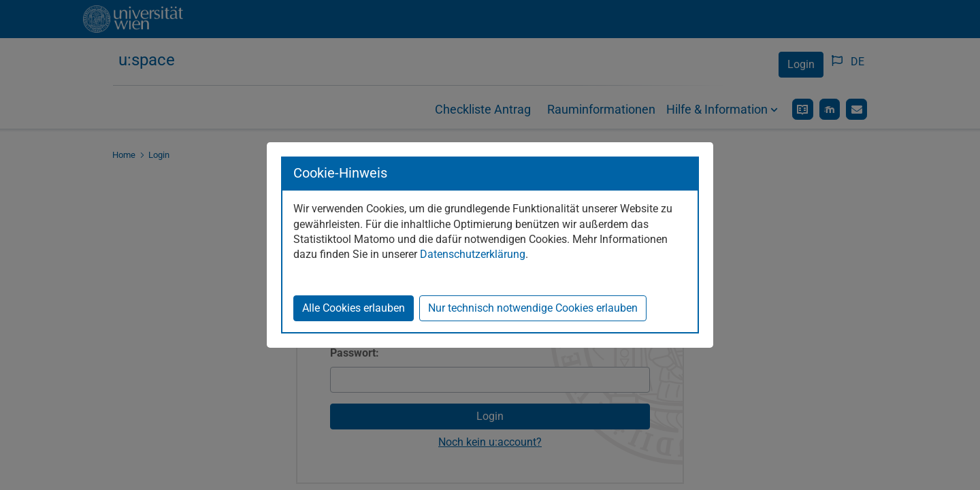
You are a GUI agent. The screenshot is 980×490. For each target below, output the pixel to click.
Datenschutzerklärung (473, 254)
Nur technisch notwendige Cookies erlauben (533, 308)
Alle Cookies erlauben (354, 308)
